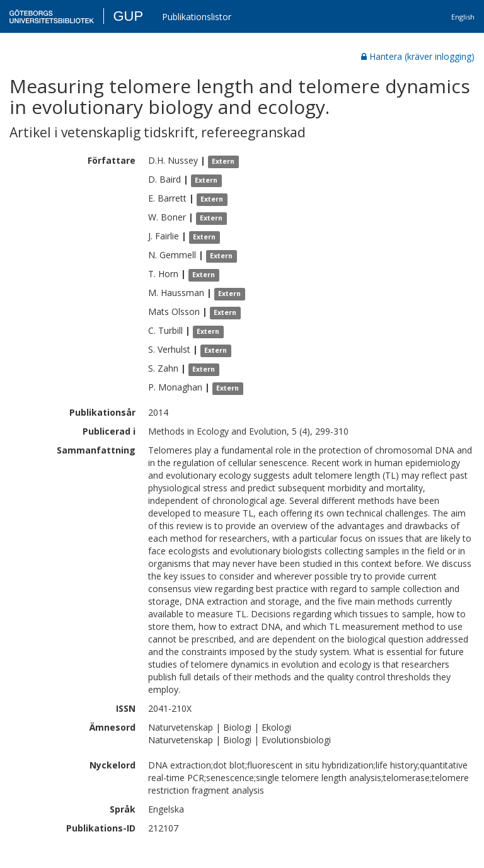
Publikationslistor (197, 17)
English (463, 17)
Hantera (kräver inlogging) (418, 56)
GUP (128, 16)
